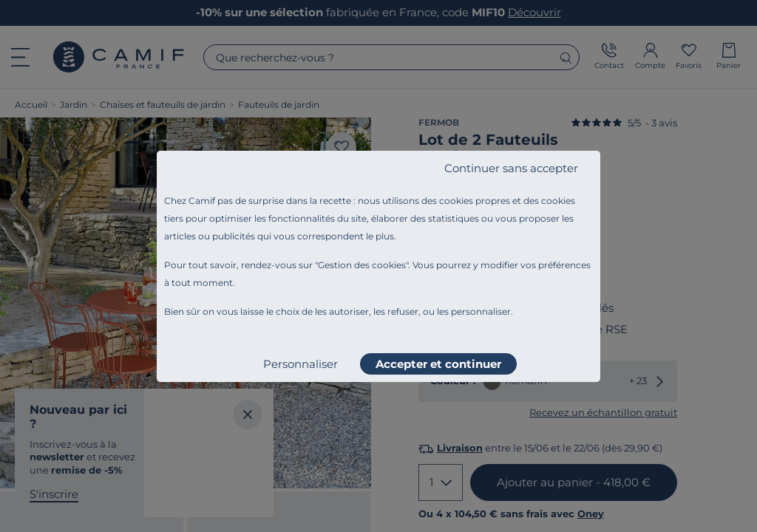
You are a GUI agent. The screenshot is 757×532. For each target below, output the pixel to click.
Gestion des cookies (362, 265)
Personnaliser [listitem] (301, 364)
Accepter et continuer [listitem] (438, 364)
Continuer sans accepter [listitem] (511, 168)
